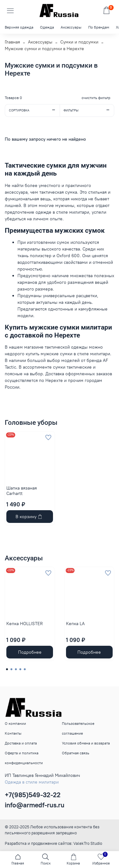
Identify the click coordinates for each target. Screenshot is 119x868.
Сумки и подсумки (79, 42)
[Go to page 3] (16, 669)
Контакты (13, 733)
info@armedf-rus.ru (35, 805)
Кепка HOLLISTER (25, 623)
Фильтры (89, 110)
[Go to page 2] (11, 669)
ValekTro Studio (88, 843)
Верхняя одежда (19, 27)
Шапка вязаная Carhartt (22, 491)
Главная (12, 42)
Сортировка (34, 110)
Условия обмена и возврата (86, 743)
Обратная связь (76, 753)
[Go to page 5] (25, 669)
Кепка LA (75, 623)
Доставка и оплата (21, 743)
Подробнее (30, 652)
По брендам (99, 27)
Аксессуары (71, 27)
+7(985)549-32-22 (33, 795)
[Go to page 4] (20, 669)
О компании (15, 723)
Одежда (47, 27)
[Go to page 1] (7, 669)
